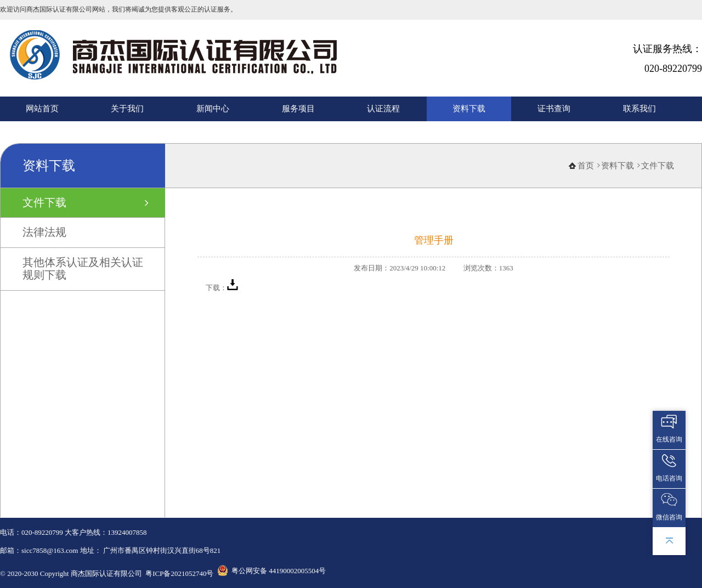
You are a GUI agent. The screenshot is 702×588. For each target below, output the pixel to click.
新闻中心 (213, 109)
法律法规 (44, 232)
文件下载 (44, 202)
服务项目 (298, 109)
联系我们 (639, 109)
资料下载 (469, 109)
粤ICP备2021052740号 (179, 573)
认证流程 (383, 109)
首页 (586, 166)
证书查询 (554, 109)
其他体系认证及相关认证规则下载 (83, 268)
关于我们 (127, 109)
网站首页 (42, 109)
